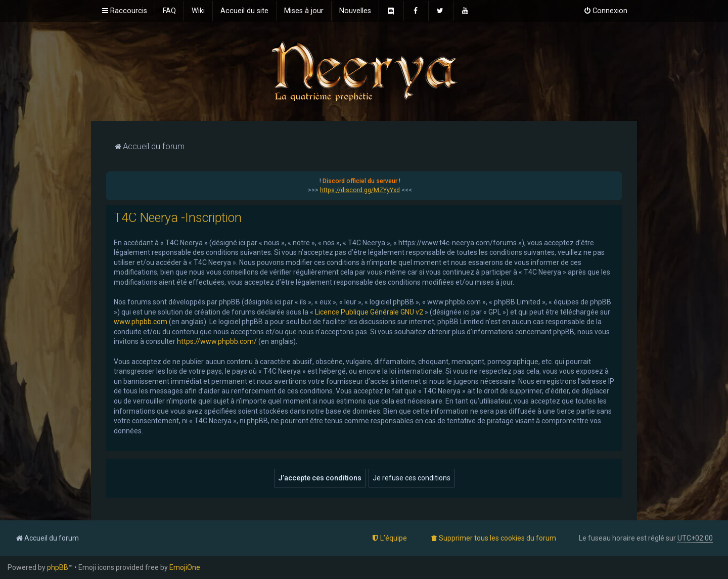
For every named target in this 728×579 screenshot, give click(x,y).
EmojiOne (185, 567)
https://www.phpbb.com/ (217, 341)
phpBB (58, 567)
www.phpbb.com (141, 322)
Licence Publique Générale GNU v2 (369, 312)
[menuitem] (169, 11)
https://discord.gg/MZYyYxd (360, 190)
